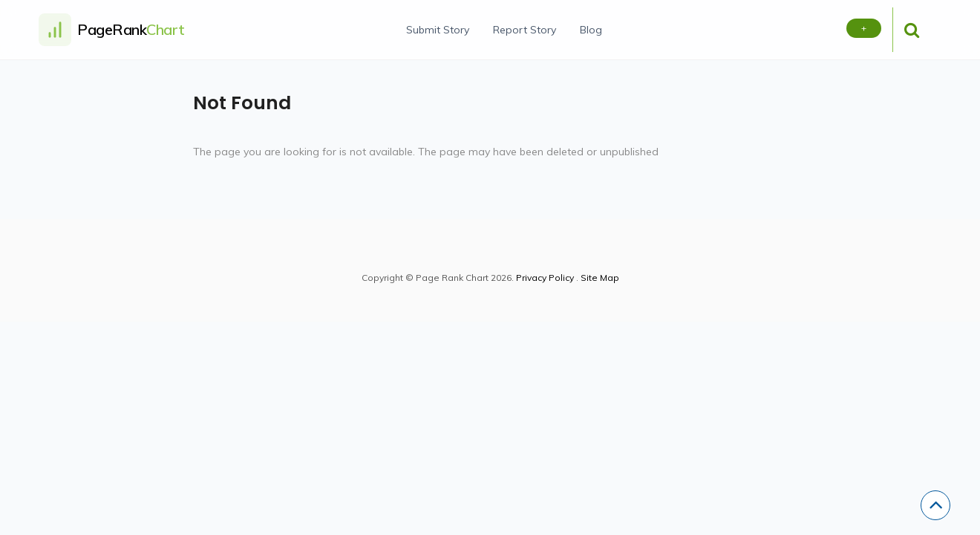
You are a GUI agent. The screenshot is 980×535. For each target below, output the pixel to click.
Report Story (525, 30)
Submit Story (438, 30)
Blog (591, 30)
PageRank (131, 29)
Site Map (600, 278)
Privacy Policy (545, 278)
